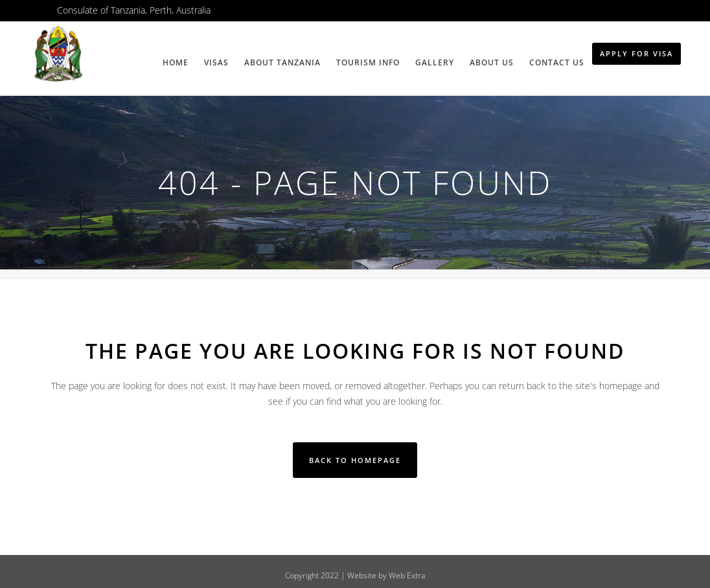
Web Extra (407, 575)
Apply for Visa (636, 53)
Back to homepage (355, 460)
